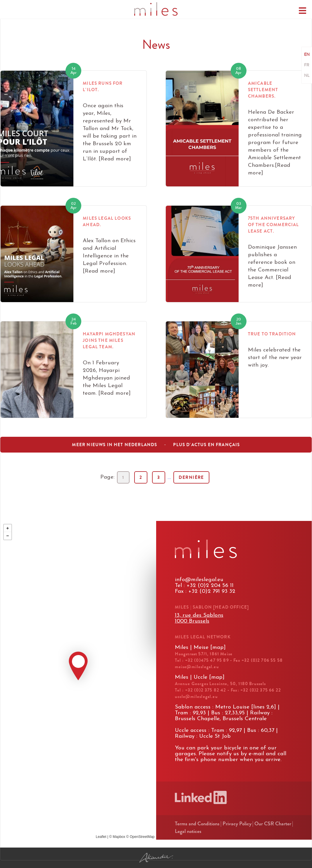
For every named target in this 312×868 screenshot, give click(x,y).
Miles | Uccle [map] (200, 677)
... (169, 477)
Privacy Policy (237, 824)
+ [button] (8, 528)
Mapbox (119, 837)
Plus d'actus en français (206, 445)
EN (307, 55)
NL (307, 76)
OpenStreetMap (142, 837)
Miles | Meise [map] (200, 648)
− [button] (8, 536)
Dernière (191, 477)
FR (307, 65)
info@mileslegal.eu (199, 580)
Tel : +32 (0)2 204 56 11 (204, 586)
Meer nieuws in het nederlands (114, 445)
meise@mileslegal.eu (197, 667)
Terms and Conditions (197, 824)
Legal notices (188, 831)
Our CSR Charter (273, 824)
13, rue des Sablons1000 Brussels (199, 618)
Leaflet (101, 837)
